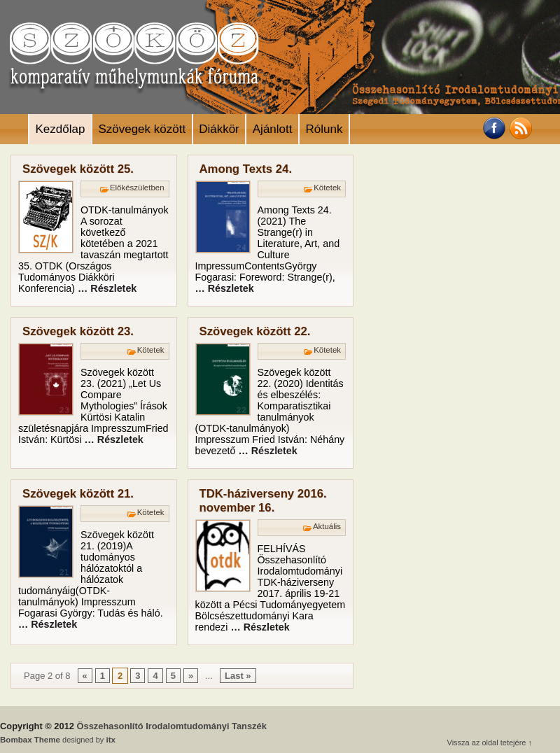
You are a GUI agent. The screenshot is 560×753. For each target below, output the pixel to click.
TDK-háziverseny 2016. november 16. (263, 501)
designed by (58, 740)
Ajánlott (273, 129)
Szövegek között (142, 129)
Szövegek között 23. (78, 331)
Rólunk (324, 129)
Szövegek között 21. (78, 494)
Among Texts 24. (246, 169)
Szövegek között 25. (78, 169)
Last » (238, 676)
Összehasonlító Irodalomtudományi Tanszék (172, 726)
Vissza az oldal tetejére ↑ (490, 743)
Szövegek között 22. (255, 331)
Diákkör (219, 129)
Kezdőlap (61, 129)
